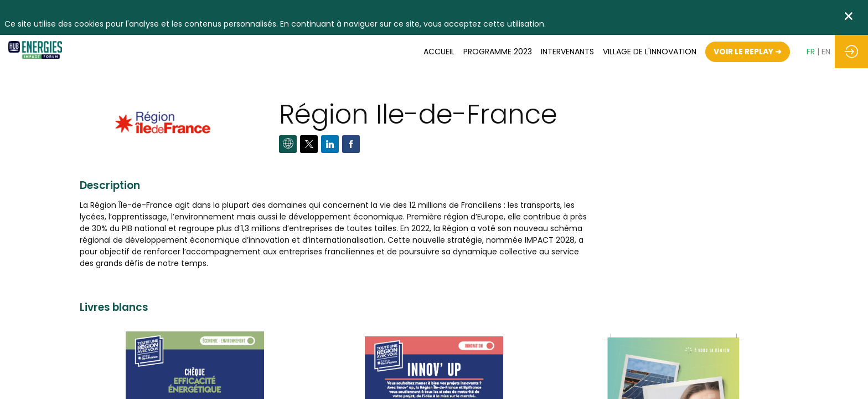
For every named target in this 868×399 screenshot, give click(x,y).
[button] (748, 52)
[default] (650, 52)
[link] (439, 52)
